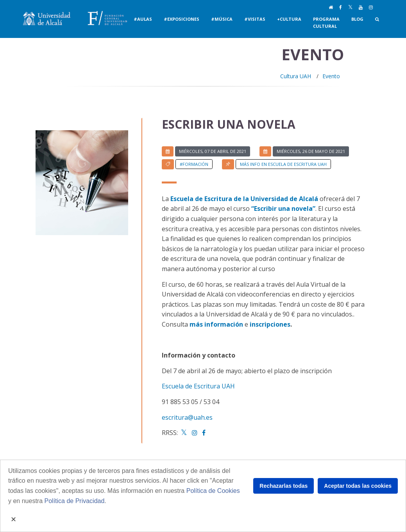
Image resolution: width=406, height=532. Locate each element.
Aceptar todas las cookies (358, 486)
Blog (357, 19)
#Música (222, 19)
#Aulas (143, 19)
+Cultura (289, 19)
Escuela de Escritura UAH (198, 386)
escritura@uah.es (187, 417)
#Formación (194, 164)
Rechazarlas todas (283, 486)
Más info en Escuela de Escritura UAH (283, 164)
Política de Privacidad (75, 501)
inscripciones (270, 324)
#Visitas (255, 19)
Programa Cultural (326, 22)
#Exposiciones (182, 19)
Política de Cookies (213, 491)
